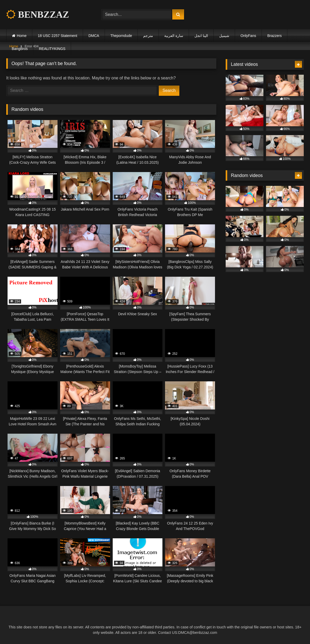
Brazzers (274, 36)
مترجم (148, 36)
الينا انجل (201, 36)
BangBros (20, 49)
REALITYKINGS (52, 49)
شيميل (224, 36)
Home (22, 36)
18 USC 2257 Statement (58, 36)
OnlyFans (248, 36)
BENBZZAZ (38, 15)
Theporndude (121, 36)
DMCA (94, 36)
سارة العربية (174, 36)
